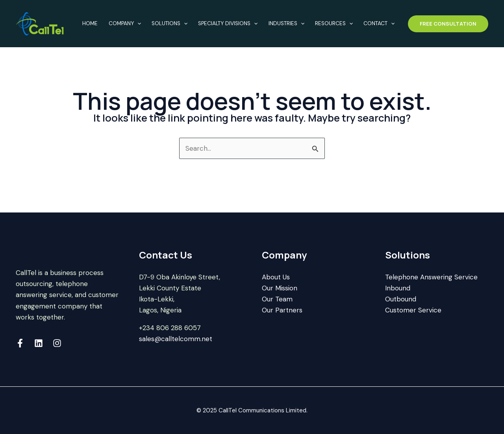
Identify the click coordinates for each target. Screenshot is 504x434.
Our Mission (280, 288)
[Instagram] (57, 343)
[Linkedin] (39, 343)
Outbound (401, 299)
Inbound (398, 288)
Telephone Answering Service (431, 277)
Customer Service (413, 310)
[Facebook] (20, 343)
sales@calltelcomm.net (176, 339)
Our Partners (282, 310)
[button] (448, 24)
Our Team (277, 299)
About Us (276, 277)
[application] (137, 24)
